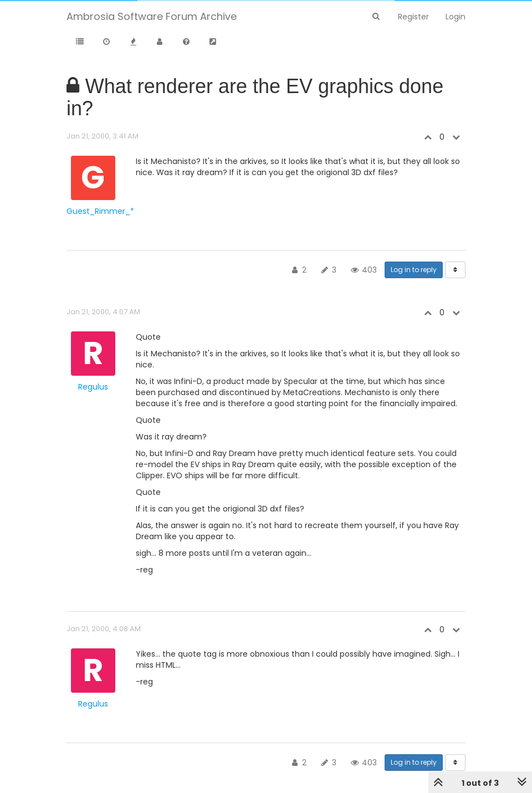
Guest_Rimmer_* (100, 211)
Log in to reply (414, 270)
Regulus (93, 387)
